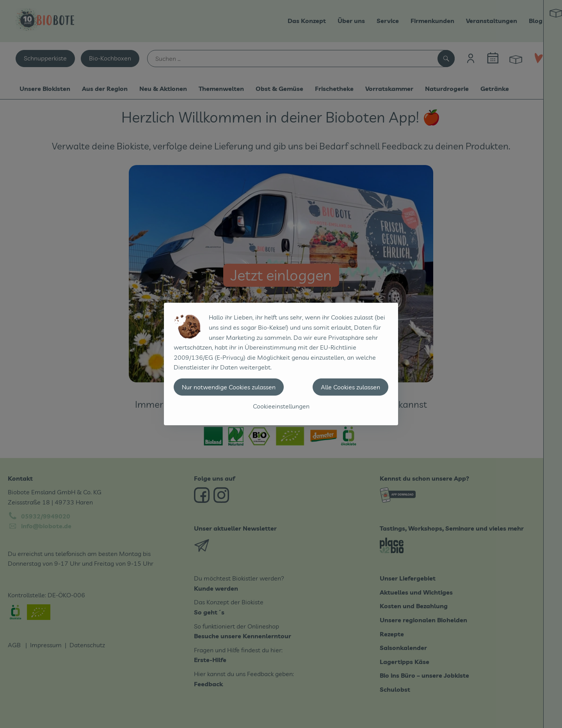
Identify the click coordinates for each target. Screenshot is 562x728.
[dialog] (281, 364)
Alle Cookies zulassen (350, 387)
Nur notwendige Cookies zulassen (229, 387)
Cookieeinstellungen (281, 406)
